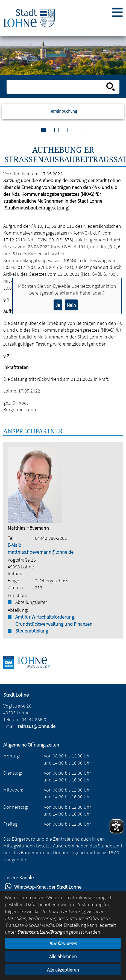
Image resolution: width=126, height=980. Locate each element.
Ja (58, 305)
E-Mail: (14, 545)
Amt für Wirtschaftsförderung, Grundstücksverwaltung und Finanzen (54, 620)
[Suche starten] (111, 87)
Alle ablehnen (63, 956)
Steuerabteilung (32, 631)
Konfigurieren (63, 943)
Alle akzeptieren (63, 970)
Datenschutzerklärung (40, 932)
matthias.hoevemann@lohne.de (41, 552)
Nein (71, 305)
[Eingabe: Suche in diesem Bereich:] (57, 87)
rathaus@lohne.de (37, 726)
